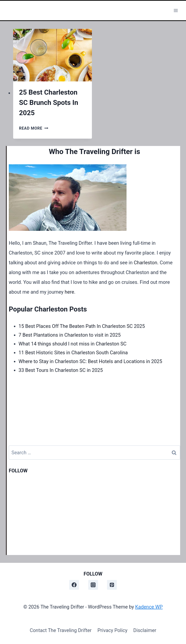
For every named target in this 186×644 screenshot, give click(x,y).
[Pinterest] (112, 585)
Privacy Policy (113, 630)
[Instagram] (93, 585)
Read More (34, 128)
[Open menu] (176, 10)
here (69, 292)
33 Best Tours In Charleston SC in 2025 (61, 370)
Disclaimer (145, 630)
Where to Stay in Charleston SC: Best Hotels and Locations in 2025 (90, 361)
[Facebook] (74, 585)
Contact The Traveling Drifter (61, 630)
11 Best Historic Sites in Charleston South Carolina (73, 353)
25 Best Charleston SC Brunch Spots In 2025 (49, 103)
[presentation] (53, 55)
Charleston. (146, 263)
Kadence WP (149, 607)
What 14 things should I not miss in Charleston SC (73, 344)
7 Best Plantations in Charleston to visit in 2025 (70, 335)
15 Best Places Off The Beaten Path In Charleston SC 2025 (82, 326)
